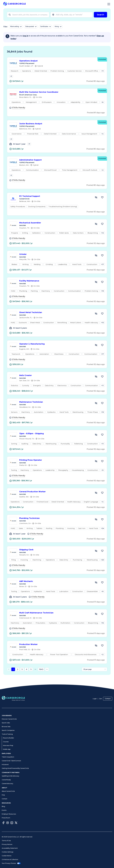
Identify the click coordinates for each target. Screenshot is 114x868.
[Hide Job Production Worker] (96, 652)
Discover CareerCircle (9, 719)
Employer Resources (9, 814)
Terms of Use (6, 841)
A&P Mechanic (55, 588)
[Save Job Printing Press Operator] (102, 467)
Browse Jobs (6, 727)
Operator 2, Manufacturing (55, 350)
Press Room (6, 818)
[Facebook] (3, 823)
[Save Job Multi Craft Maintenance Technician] (102, 620)
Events (4, 810)
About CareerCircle (8, 791)
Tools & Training (7, 734)
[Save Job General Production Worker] (102, 499)
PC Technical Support (55, 202)
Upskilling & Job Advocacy (10, 776)
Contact (108, 699)
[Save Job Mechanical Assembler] (102, 230)
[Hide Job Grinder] (96, 262)
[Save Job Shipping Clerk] (102, 557)
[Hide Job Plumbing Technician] (96, 525)
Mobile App (7, 749)
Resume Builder (9, 738)
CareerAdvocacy (7, 784)
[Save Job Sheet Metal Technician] (102, 320)
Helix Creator (55, 382)
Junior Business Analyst (57, 126)
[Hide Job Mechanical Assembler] (96, 230)
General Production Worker (55, 498)
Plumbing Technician (55, 524)
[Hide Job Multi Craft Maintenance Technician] (96, 620)
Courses (6, 742)
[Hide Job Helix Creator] (96, 383)
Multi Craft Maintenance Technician (55, 619)
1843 (41, 675)
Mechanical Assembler (55, 229)
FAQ (3, 795)
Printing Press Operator (55, 466)
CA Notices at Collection (10, 859)
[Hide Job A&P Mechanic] (96, 589)
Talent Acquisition (8, 757)
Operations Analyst (57, 61)
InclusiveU (5, 764)
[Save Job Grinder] (102, 262)
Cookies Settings (8, 852)
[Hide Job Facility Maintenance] (96, 288)
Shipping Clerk (55, 556)
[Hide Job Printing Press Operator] (96, 467)
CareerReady (6, 780)
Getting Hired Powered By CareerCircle (15, 768)
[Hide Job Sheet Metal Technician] (96, 320)
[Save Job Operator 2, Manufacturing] (102, 351)
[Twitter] (16, 823)
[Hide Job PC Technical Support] (96, 203)
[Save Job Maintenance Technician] (102, 409)
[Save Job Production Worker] (102, 652)
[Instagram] (8, 823)
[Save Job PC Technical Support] (102, 203)
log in (26, 36)
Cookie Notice (7, 856)
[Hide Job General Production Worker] (96, 499)
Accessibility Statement (10, 848)
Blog (3, 806)
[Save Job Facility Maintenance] (102, 288)
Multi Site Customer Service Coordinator (57, 94)
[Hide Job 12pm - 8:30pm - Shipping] (96, 441)
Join (101, 699)
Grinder (55, 260)
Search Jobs (6, 723)
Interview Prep (8, 745)
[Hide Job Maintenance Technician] (96, 409)
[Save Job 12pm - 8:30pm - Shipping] (102, 441)
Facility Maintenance (55, 287)
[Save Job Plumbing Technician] (102, 525)
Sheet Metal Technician (55, 319)
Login (95, 699)
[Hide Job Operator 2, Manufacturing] (96, 351)
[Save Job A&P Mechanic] (102, 589)
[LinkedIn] (12, 823)
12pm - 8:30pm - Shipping (55, 440)
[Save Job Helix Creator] (102, 383)
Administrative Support (57, 164)
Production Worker (55, 651)
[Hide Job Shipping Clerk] (96, 557)
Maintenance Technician (55, 408)
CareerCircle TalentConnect (11, 761)
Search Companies (8, 730)
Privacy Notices (7, 844)
